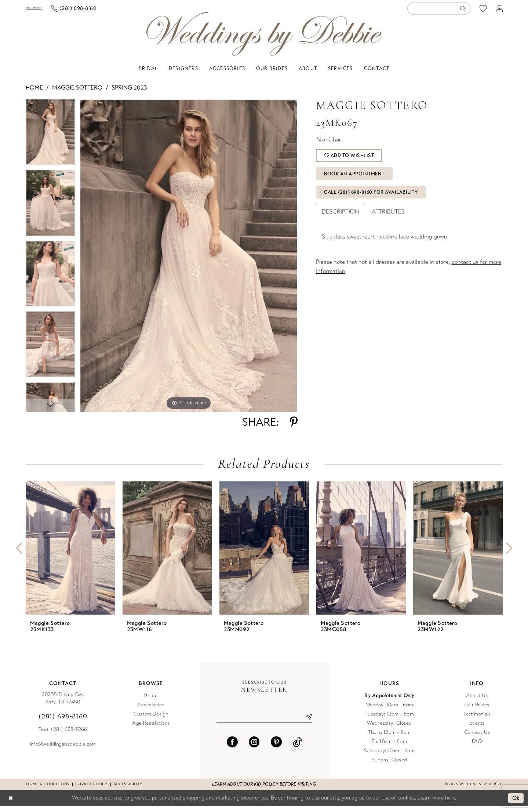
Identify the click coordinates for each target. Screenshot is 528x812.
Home (34, 93)
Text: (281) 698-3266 (63, 735)
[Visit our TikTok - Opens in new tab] (297, 748)
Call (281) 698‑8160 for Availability (371, 198)
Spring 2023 (129, 93)
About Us (477, 701)
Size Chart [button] (330, 145)
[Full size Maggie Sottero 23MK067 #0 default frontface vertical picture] (189, 262)
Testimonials (477, 720)
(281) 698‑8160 (63, 722)
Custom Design (151, 720)
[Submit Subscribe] (306, 723)
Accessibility (128, 790)
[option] (50, 141)
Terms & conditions (48, 790)
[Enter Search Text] (439, 12)
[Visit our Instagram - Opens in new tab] (254, 748)
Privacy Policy (91, 790)
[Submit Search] (465, 12)
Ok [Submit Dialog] (516, 804)
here (450, 804)
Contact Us (477, 738)
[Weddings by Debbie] (264, 40)
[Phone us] (130, 12)
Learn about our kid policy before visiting (264, 790)
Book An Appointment (354, 180)
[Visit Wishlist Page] (483, 11)
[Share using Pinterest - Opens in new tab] (294, 428)
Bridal (151, 701)
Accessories (151, 711)
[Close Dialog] (11, 804)
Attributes (388, 217)
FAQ (477, 747)
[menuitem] (62, 11)
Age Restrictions (151, 729)
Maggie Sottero (77, 93)
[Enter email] (264, 723)
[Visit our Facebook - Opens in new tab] (232, 748)
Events (477, 729)
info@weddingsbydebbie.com (63, 750)
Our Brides (477, 711)
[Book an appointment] (62, 11)
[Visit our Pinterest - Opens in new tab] (276, 748)
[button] (499, 12)
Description (341, 217)
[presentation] (70, 554)
